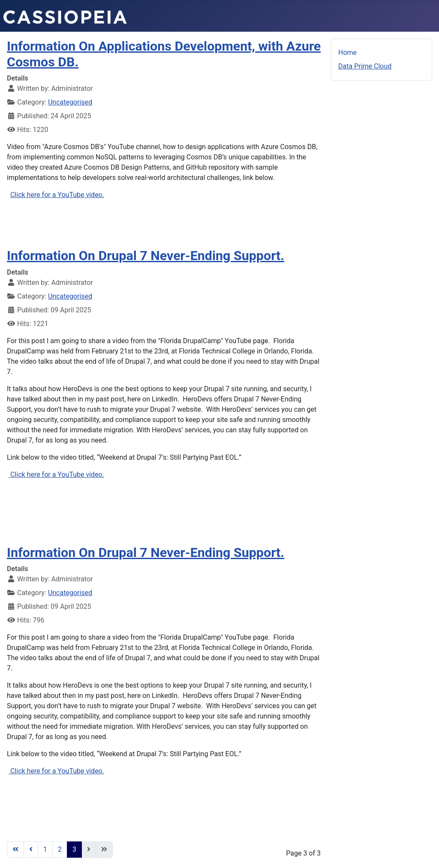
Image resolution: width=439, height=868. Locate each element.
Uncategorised (70, 102)
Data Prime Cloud (365, 66)
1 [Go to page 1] (45, 849)
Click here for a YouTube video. (57, 195)
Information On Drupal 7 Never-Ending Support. (146, 256)
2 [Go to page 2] (60, 849)
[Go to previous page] (31, 850)
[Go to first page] (15, 850)
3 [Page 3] (74, 849)
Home (347, 52)
